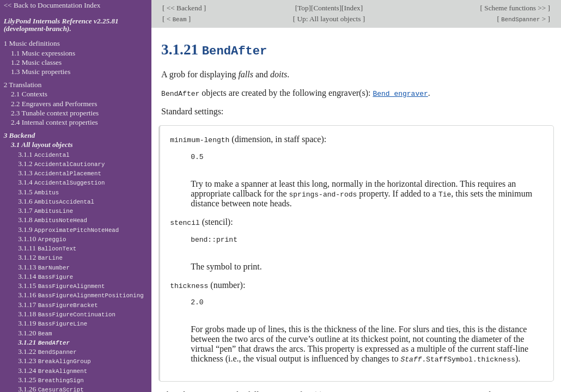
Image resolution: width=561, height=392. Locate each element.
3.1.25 (51, 380)
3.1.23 (54, 361)
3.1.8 (53, 220)
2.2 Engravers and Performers (54, 104)
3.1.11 (47, 248)
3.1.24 (53, 370)
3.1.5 (38, 192)
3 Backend (20, 135)
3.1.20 (35, 333)
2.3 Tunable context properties (55, 113)
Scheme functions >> (515, 8)
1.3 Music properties (41, 72)
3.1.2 (61, 164)
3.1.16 (81, 295)
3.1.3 (60, 173)
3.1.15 (61, 286)
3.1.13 (44, 267)
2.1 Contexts (29, 94)
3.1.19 (53, 323)
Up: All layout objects (329, 19)
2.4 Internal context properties (54, 122)
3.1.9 (68, 229)
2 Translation (23, 85)
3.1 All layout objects (42, 145)
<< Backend (184, 8)
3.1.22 (47, 351)
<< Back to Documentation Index (52, 5)
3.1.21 (44, 342)
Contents (326, 8)
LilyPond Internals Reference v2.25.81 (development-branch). (61, 25)
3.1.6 (56, 201)
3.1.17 (58, 305)
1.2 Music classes (36, 62)
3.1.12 (40, 257)
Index (352, 8)
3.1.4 (61, 182)
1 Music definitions (32, 43)
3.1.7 (45, 210)
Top (303, 8)
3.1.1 (44, 154)
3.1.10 (42, 239)
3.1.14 (45, 276)
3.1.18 (67, 314)
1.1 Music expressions (43, 53)
